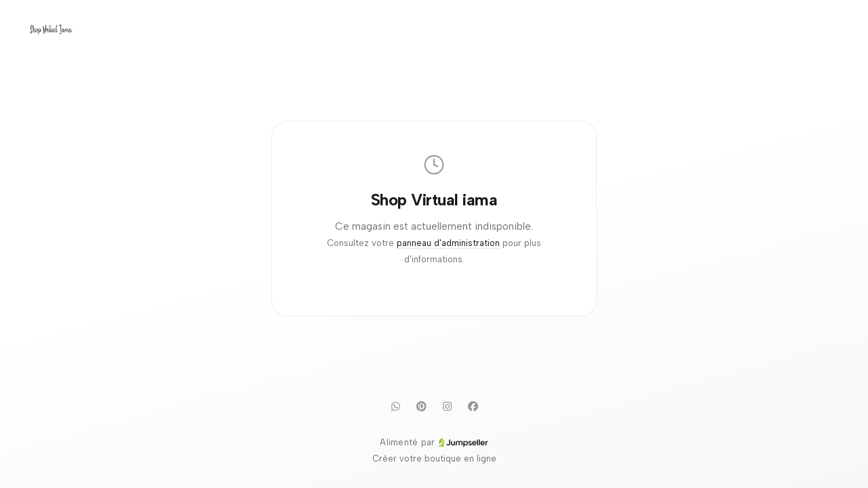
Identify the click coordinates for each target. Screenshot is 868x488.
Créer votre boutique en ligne (434, 459)
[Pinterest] (421, 406)
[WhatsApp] (395, 406)
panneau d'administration (448, 243)
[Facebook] (473, 406)
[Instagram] (447, 406)
